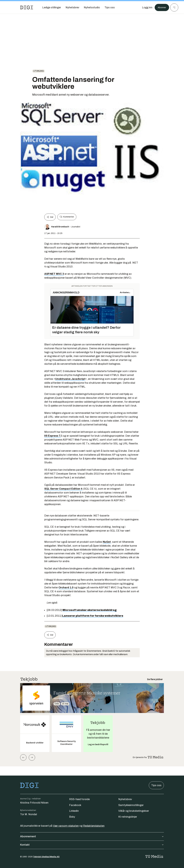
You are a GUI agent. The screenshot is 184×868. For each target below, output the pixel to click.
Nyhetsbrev (125, 799)
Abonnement (92, 836)
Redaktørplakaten (94, 826)
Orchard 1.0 (66, 588)
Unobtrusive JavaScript (70, 379)
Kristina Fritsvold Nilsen (34, 803)
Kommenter (67, 217)
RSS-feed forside (79, 799)
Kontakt (92, 845)
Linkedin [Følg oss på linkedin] (74, 811)
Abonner (161, 7)
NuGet (107, 542)
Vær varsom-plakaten (66, 826)
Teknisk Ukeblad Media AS (46, 857)
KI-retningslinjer (128, 817)
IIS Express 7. (53, 436)
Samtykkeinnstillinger (131, 805)
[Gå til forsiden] (27, 7)
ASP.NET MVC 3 (54, 274)
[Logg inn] (146, 7)
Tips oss (156, 785)
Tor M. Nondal (29, 814)
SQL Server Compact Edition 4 (63, 489)
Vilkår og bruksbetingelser (134, 811)
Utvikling (39, 71)
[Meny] (174, 7)
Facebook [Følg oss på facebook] (75, 805)
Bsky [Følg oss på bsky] (72, 817)
